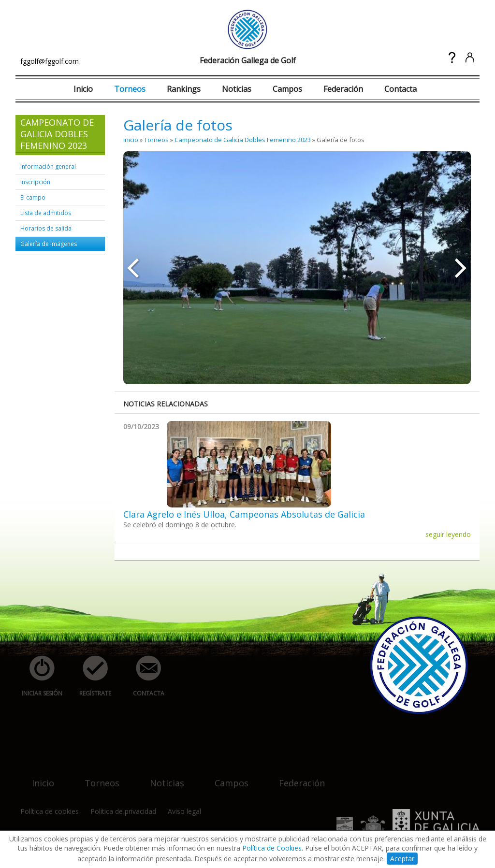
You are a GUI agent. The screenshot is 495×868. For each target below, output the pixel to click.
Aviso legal (184, 811)
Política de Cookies (272, 848)
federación (296, 777)
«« (133, 268)
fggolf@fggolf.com (50, 61)
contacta (143, 676)
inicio (131, 140)
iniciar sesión (39, 676)
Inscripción (35, 182)
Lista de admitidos (46, 213)
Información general (48, 166)
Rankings (184, 89)
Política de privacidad (123, 811)
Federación (343, 89)
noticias (161, 777)
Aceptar (402, 859)
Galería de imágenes (49, 244)
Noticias (237, 89)
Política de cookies (50, 811)
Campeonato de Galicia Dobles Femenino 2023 (243, 140)
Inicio (83, 89)
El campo (33, 197)
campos (226, 777)
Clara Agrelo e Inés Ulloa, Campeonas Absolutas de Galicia (244, 514)
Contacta (400, 89)
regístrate (90, 676)
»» (461, 268)
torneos (96, 777)
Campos (287, 89)
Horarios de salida (46, 228)
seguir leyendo (448, 534)
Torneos (130, 89)
